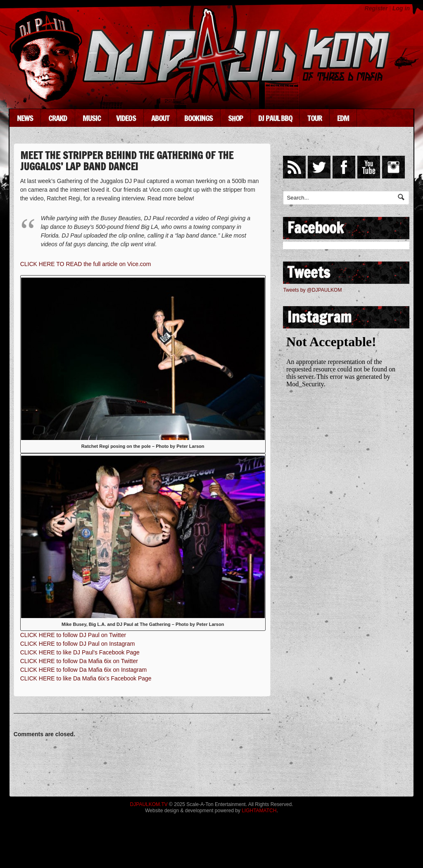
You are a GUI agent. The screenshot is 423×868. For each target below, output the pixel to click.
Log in (401, 8)
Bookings (198, 118)
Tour (314, 118)
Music (92, 118)
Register (376, 8)
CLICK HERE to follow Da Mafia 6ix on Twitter (79, 661)
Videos (126, 118)
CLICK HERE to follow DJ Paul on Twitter (73, 635)
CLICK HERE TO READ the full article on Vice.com (86, 264)
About (160, 118)
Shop (235, 118)
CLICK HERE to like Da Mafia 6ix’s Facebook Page (86, 678)
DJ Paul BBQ (275, 118)
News (25, 118)
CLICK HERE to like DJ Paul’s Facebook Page (80, 652)
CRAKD (58, 118)
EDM (343, 118)
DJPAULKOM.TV (149, 804)
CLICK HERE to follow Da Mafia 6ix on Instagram (84, 670)
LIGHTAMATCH (259, 811)
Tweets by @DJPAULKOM (312, 290)
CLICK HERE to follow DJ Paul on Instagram (78, 644)
